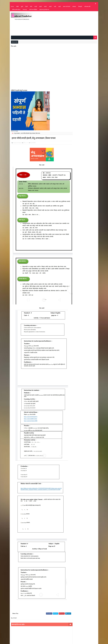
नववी (55, 7)
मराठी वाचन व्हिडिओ (33, 10)
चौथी (31, 7)
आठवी (50, 7)
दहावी (59, 7)
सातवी (45, 7)
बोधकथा (74, 7)
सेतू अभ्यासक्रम (17, 133)
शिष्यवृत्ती (80, 7)
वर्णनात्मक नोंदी (87, 7)
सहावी (40, 7)
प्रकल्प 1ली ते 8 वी (67, 7)
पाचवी (36, 7)
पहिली (17, 7)
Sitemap (25, 10)
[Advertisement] (70, 24)
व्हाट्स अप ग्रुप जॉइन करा (44, 10)
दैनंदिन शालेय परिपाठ (16, 10)
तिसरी (26, 7)
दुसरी (22, 7)
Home (12, 7)
